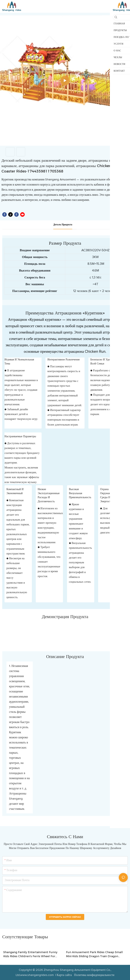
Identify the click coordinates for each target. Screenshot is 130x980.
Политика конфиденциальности (94, 975)
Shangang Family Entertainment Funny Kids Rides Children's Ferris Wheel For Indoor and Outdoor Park (30, 954)
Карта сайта (65, 975)
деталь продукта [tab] (63, 225)
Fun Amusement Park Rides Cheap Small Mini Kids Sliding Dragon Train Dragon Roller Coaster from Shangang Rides (94, 954)
